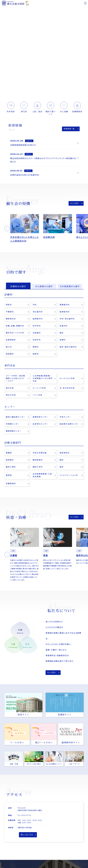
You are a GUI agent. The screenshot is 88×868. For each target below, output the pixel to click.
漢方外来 (10, 389)
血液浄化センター (41, 425)
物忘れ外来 (11, 396)
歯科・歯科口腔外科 (68, 348)
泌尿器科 (37, 334)
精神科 (36, 348)
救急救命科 (65, 454)
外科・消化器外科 (67, 320)
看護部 (9, 454)
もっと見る (74, 204)
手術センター (65, 418)
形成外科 (37, 341)
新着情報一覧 (69, 129)
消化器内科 (38, 313)
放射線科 (10, 355)
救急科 (9, 305)
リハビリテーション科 (69, 477)
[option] (27, 229)
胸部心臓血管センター (16, 418)
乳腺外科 (64, 327)
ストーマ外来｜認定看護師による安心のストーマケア (16, 380)
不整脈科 (10, 313)
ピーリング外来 (39, 389)
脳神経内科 (65, 313)
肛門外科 (37, 327)
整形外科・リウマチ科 (15, 334)
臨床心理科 (11, 469)
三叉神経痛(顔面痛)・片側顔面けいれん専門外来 (43, 380)
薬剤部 (9, 477)
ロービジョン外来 (67, 380)
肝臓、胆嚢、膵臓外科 (15, 327)
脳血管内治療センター (69, 425)
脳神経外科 (38, 320)
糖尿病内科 (11, 320)
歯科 (62, 469)
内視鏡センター (13, 425)
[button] (7, 229)
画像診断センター (41, 418)
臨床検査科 (38, 462)
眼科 (62, 334)
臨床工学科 (38, 469)
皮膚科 (63, 341)
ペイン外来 (38, 396)
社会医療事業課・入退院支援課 (42, 477)
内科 (35, 305)
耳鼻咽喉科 (11, 341)
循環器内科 (65, 305)
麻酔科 (36, 355)
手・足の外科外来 (67, 389)
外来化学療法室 (40, 454)
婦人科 (9, 348)
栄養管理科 (11, 485)
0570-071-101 (26, 817)
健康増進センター (14, 433)
